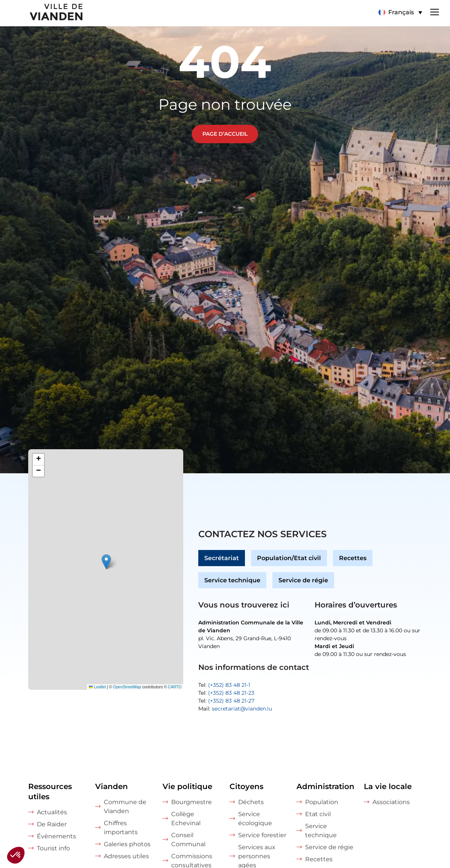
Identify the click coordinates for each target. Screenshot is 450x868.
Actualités (52, 812)
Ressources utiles (50, 792)
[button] (106, 562)
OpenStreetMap (127, 687)
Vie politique (187, 786)
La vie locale (388, 786)
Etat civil (318, 814)
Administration (325, 786)
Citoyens (246, 786)
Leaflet (97, 687)
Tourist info (53, 848)
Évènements (56, 836)
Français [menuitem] (401, 12)
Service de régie (303, 580)
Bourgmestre (192, 802)
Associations (391, 802)
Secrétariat (222, 558)
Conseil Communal (188, 840)
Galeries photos (127, 844)
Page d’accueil (225, 134)
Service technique (232, 580)
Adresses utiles (126, 856)
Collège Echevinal (186, 819)
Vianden (112, 786)
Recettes (353, 558)
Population (322, 802)
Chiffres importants (121, 828)
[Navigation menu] (435, 11)
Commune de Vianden (125, 807)
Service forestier (262, 835)
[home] (42, 13)
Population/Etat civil (289, 558)
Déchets (251, 802)
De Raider (52, 824)
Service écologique (255, 819)
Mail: (235, 709)
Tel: (224, 685)
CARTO (175, 687)
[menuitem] (400, 12)
